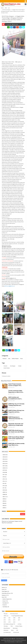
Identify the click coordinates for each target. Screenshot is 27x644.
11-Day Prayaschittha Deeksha (17, 616)
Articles (4, 588)
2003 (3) (4, 505)
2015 (14, 620)
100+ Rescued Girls (14, 614)
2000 (5, 618)
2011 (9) (4, 488)
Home (2, 8)
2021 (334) (5, 466)
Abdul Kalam (15, 628)
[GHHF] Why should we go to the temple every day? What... (16, 431)
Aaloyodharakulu (7, 628)
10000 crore (6, 616)
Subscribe (4, 580)
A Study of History (19, 626)
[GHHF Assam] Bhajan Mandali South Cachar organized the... (16, 438)
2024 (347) (5, 459)
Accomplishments (7, 632)
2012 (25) (5, 486)
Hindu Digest (5, 591)
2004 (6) (4, 503)
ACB (17, 630)
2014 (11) (5, 481)
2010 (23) (5, 490)
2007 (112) (5, 497)
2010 (5, 620)
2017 (19, 620)
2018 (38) (5, 472)
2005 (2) (4, 501)
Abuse (12, 630)
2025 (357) (5, 457)
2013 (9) (4, 483)
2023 (14, 622)
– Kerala (4, 605)
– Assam (4, 601)
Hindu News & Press (6, 593)
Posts (21, 359)
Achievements (16, 632)
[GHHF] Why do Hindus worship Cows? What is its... (16, 444)
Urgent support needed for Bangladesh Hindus (12, 523)
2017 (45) (5, 475)
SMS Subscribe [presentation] (14, 570)
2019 (9, 622)
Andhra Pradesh (15, 359)
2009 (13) (5, 492)
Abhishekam (6, 630)
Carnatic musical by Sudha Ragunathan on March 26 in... (16, 391)
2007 (9, 618)
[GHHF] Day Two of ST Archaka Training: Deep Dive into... (16, 405)
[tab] (5, 570)
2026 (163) (5, 455)
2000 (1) (4, 508)
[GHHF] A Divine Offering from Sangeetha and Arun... (16, 411)
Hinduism (5, 359)
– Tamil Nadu (5, 607)
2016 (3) (4, 477)
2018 (5, 622)
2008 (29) (5, 494)
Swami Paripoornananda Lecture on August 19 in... (15, 385)
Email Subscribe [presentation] (5, 570)
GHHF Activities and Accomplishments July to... (15, 398)
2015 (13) (5, 479)
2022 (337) (5, 464)
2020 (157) (5, 468)
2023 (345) (5, 461)
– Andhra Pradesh (6, 599)
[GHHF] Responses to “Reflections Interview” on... (16, 418)
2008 (14, 618)
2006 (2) (4, 499)
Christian (20, 366)
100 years (5, 614)
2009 (19, 618)
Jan (9, 8)
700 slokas (6, 626)
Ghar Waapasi (13, 366)
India (9, 359)
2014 (9, 620)
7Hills (11, 626)
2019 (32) (5, 470)
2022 (6, 8)
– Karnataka (4, 603)
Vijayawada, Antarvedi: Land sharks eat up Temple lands (16, 424)
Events (3, 589)
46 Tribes (20, 624)
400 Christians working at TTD (9, 624)
